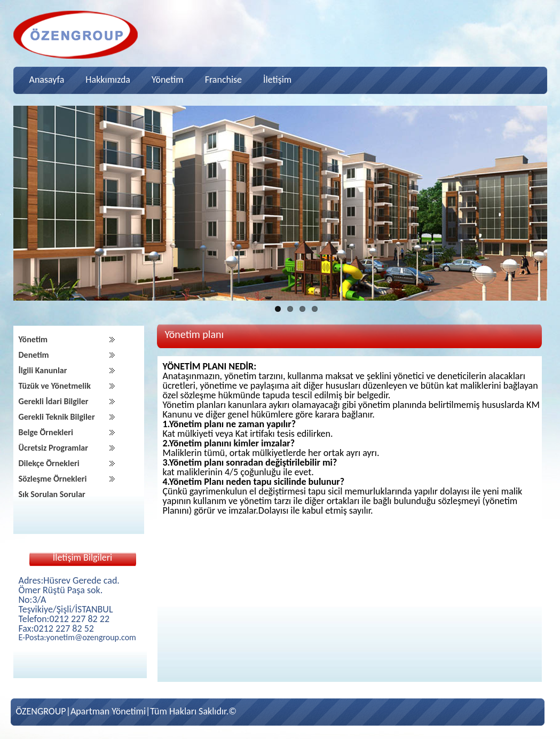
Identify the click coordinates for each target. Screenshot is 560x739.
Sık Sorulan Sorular (52, 494)
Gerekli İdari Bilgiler (54, 401)
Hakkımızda (108, 80)
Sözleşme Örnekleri (53, 479)
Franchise (223, 80)
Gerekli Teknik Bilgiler (57, 417)
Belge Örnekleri (46, 432)
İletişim (277, 80)
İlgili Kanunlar (43, 370)
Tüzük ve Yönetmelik (55, 386)
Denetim (34, 355)
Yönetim (168, 80)
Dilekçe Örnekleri (49, 463)
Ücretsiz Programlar (53, 448)
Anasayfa (47, 80)
